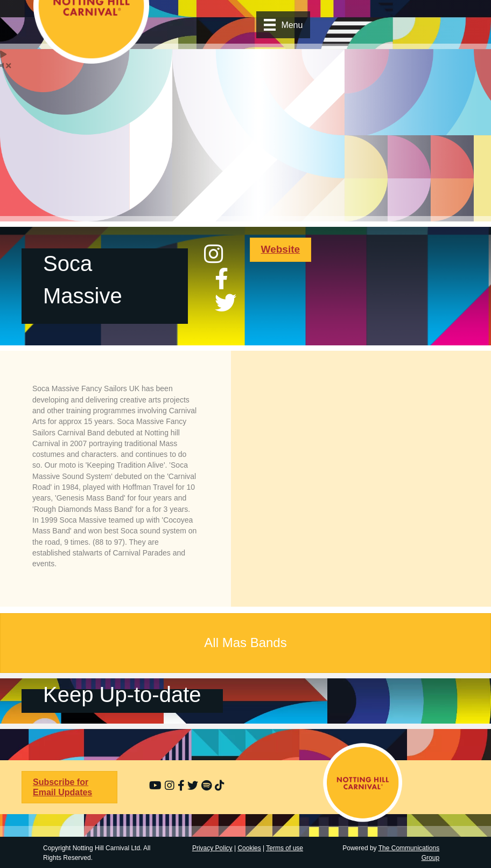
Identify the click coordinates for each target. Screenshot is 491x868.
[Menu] (283, 25)
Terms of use (285, 848)
